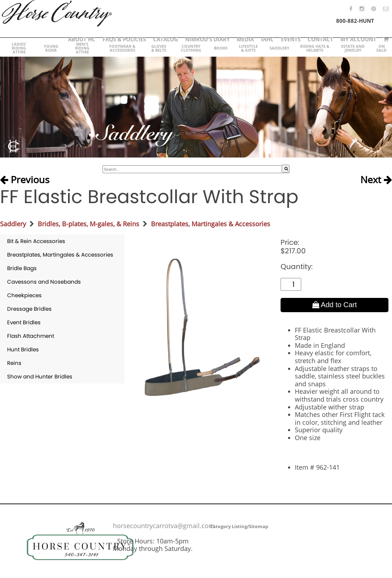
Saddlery (13, 224)
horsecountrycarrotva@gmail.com (164, 526)
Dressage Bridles (29, 309)
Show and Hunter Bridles (40, 376)
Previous (25, 180)
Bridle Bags (22, 268)
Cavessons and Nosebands (44, 282)
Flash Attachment (31, 336)
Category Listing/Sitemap (239, 526)
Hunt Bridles (23, 349)
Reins (14, 363)
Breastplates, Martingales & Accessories (211, 224)
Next (376, 180)
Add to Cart (335, 305)
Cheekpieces (24, 295)
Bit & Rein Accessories (36, 241)
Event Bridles (24, 322)
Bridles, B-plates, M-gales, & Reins (88, 224)
